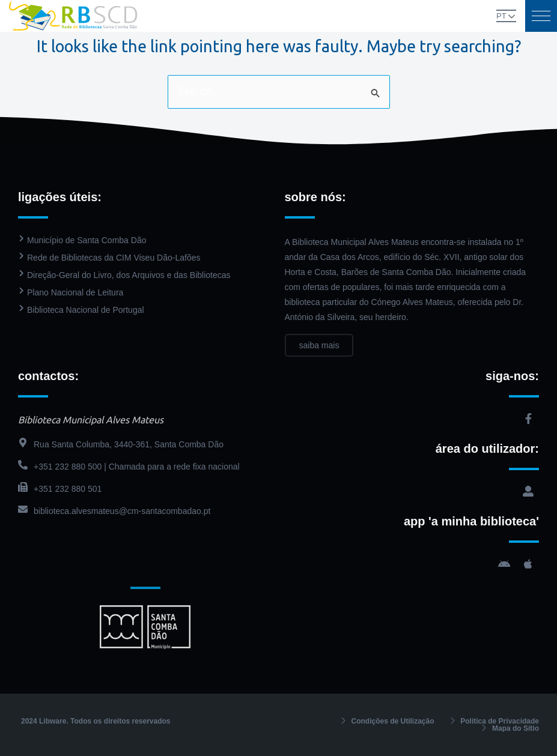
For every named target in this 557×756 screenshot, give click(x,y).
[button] (541, 16)
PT (501, 16)
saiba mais (319, 345)
